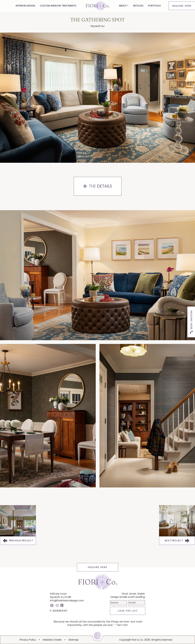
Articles (138, 6)
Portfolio (154, 6)
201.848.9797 (60, 611)
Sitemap (73, 640)
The (98, 186)
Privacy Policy (28, 640)
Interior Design (25, 6)
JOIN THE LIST (128, 611)
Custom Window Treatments (58, 6)
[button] (124, 6)
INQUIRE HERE (98, 567)
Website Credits (52, 640)
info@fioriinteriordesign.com (67, 601)
